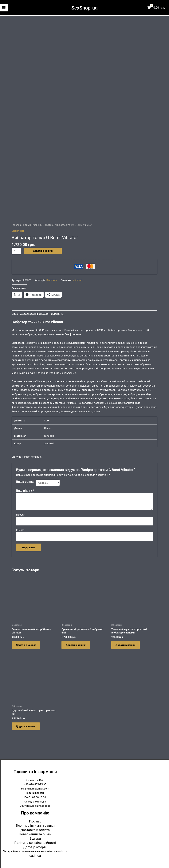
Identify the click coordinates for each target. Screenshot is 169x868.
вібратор (77, 279)
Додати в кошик (43, 249)
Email (20, 529)
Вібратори (49, 224)
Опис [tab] (15, 312)
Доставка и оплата (35, 830)
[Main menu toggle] (4, 8)
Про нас (35, 822)
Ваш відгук (25, 489)
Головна (16, 224)
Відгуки (35, 839)
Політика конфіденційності (35, 843)
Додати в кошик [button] (27, 644)
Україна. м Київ (35, 781)
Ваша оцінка (25, 481)
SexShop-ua (85, 8)
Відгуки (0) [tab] (58, 312)
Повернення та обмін (35, 835)
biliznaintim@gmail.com (35, 789)
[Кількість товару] (16, 250)
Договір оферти (35, 848)
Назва (21, 513)
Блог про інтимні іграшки (35, 826)
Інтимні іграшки (32, 224)
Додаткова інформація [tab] (34, 312)
